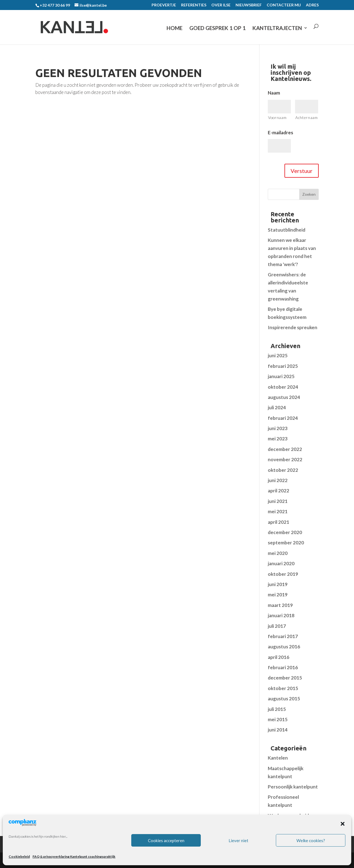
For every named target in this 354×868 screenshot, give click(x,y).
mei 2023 (278, 439)
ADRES (312, 5)
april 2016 (279, 657)
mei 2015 (278, 719)
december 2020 (285, 532)
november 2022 (285, 459)
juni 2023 (278, 428)
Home (174, 28)
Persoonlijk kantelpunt (293, 787)
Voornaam (277, 117)
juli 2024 (277, 407)
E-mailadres (280, 132)
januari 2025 (281, 376)
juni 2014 (278, 730)
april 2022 (279, 491)
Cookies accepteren (166, 840)
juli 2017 (277, 626)
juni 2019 (278, 584)
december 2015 (285, 678)
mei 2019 (278, 595)
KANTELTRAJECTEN (277, 28)
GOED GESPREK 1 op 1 (217, 28)
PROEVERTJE (164, 5)
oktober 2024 (283, 387)
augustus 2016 (284, 647)
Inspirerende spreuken (293, 327)
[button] (343, 824)
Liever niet (238, 840)
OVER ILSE (221, 5)
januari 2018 (281, 615)
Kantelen (278, 758)
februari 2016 (283, 667)
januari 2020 (281, 563)
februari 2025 (283, 366)
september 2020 (286, 543)
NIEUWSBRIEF (249, 5)
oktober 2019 (283, 574)
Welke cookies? (311, 840)
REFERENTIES (194, 5)
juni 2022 (278, 480)
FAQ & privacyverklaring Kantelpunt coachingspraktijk (74, 856)
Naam (274, 93)
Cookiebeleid (19, 856)
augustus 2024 (284, 397)
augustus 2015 (284, 699)
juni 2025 (278, 355)
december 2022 (285, 449)
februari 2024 (283, 418)
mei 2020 (278, 553)
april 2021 (279, 522)
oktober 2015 (283, 688)
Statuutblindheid (287, 230)
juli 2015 (277, 709)
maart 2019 (280, 605)
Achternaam (307, 117)
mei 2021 (278, 511)
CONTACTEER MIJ (284, 5)
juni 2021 (278, 501)
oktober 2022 (283, 470)
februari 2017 (283, 636)
